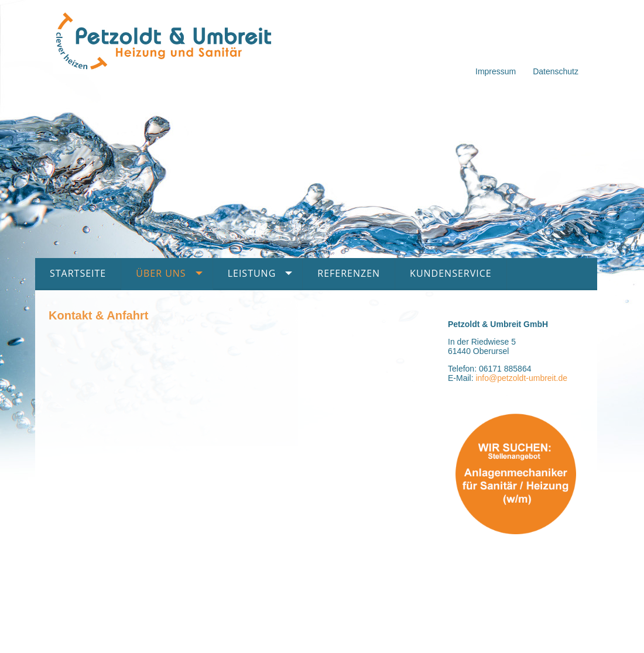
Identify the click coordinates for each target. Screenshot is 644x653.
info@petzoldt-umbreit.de (521, 378)
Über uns (161, 273)
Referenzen (349, 273)
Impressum (496, 71)
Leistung (252, 273)
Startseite (78, 273)
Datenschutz (556, 71)
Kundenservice (451, 273)
